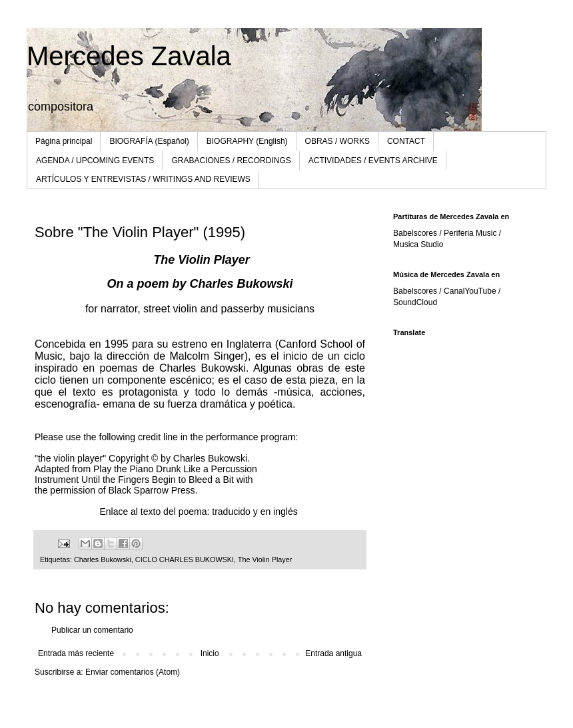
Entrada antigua (333, 653)
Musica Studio (418, 244)
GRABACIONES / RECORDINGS (231, 161)
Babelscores (415, 233)
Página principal (64, 141)
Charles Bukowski (103, 559)
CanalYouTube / (472, 291)
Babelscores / (418, 291)
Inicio (210, 653)
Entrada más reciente (76, 653)
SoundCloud (415, 302)
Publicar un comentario (92, 630)
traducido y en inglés (256, 512)
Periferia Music (470, 233)
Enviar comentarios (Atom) (133, 672)
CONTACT (406, 141)
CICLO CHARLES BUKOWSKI (185, 559)
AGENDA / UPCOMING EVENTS (95, 161)
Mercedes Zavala (129, 56)
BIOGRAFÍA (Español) (149, 141)
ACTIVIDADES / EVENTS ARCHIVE (373, 161)
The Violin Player (265, 559)
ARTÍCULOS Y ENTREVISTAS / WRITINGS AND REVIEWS (143, 179)
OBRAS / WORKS (337, 141)
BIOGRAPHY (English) (247, 141)
